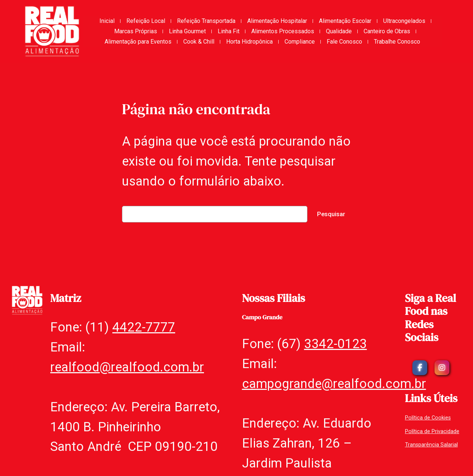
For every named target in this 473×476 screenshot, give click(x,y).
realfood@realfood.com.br (127, 367)
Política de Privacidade (432, 431)
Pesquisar (331, 214)
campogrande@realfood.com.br (334, 384)
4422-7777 (144, 327)
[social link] (420, 368)
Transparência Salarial (431, 445)
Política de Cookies (428, 418)
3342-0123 (336, 344)
